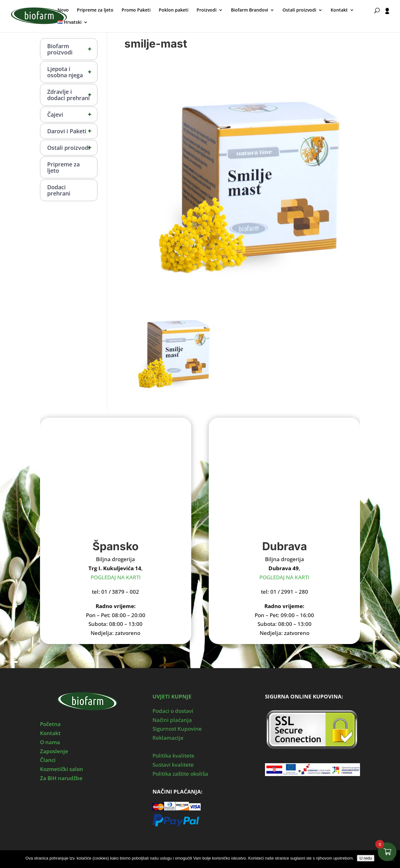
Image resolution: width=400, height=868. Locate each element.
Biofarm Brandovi (250, 10)
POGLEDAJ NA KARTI (116, 577)
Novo (63, 10)
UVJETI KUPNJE (172, 696)
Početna (50, 724)
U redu (366, 858)
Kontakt (339, 10)
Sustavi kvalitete (173, 765)
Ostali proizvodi (299, 10)
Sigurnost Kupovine (177, 729)
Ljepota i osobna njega (72, 72)
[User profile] (387, 20)
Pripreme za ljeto (95, 10)
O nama (50, 742)
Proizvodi (207, 10)
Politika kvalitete (173, 756)
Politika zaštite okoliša (180, 774)
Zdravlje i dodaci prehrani (72, 95)
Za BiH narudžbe (61, 778)
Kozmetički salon (62, 769)
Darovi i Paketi (72, 131)
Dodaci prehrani (59, 190)
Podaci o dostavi (173, 711)
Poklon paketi (174, 10)
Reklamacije (168, 738)
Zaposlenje (54, 751)
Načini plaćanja (172, 720)
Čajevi (72, 114)
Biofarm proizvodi (72, 49)
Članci (48, 760)
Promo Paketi (136, 10)
